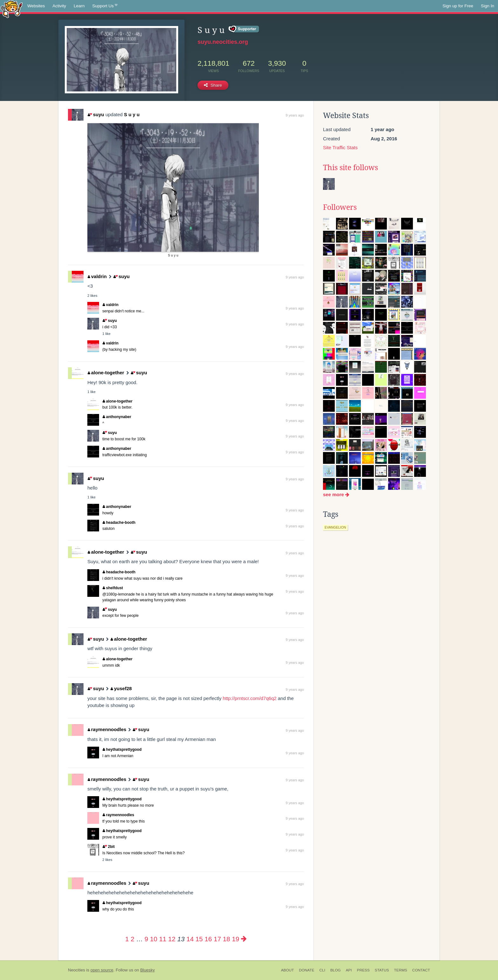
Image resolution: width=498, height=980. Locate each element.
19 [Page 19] (236, 939)
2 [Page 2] (132, 939)
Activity (59, 6)
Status (382, 970)
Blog (336, 970)
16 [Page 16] (208, 939)
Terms (401, 970)
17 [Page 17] (217, 939)
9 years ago (295, 115)
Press (363, 970)
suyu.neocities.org (223, 42)
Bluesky (147, 970)
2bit (109, 847)
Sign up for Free (458, 6)
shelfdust (113, 588)
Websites (36, 6)
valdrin (97, 276)
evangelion (335, 527)
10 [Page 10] (154, 939)
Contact (421, 970)
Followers (340, 207)
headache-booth (119, 523)
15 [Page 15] (199, 939)
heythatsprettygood (122, 750)
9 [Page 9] (146, 939)
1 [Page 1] (127, 939)
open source (102, 970)
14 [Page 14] (190, 939)
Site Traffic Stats (340, 147)
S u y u (132, 114)
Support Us (105, 6)
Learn (79, 6)
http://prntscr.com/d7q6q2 (249, 698)
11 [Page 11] (163, 939)
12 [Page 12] (172, 939)
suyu (96, 114)
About (288, 970)
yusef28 (121, 688)
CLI (322, 970)
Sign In (488, 6)
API (349, 970)
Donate (306, 970)
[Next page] (244, 939)
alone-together (106, 373)
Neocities (77, 970)
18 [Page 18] (227, 939)
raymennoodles (107, 729)
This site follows (350, 168)
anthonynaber (117, 417)
